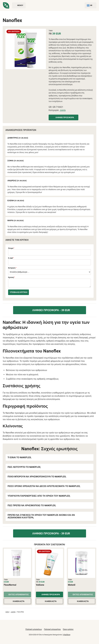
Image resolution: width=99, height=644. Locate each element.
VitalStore (67, 635)
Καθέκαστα (17, 601)
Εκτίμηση (12, 268)
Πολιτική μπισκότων (34, 629)
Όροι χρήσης (68, 629)
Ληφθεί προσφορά (63, 117)
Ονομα (11, 248)
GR (90, 5)
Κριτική (11, 277)
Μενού (19, 5)
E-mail (11, 258)
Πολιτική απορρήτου (52, 629)
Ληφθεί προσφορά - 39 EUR (49, 310)
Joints (63, 110)
